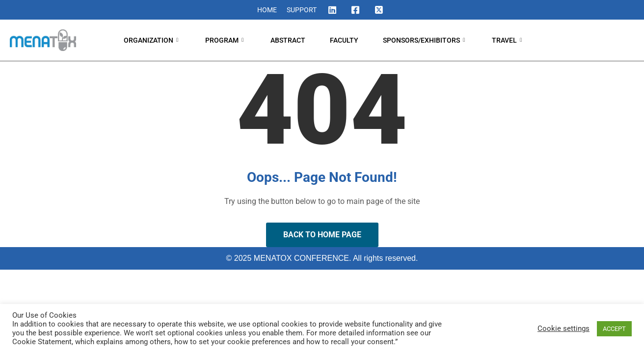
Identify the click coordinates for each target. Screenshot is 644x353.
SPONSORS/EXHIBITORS (425, 40)
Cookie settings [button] (563, 328)
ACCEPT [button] (614, 329)
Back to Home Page (322, 235)
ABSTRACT (288, 40)
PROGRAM (226, 40)
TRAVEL (508, 40)
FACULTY (344, 40)
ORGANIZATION (152, 40)
